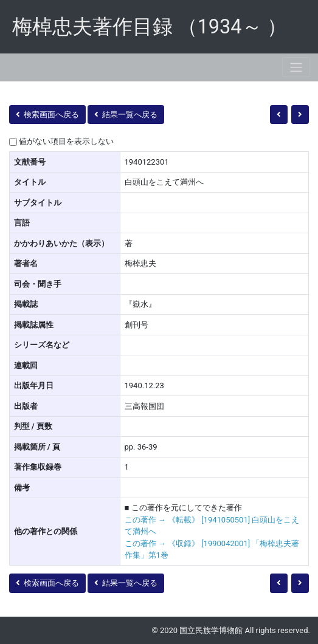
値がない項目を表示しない (66, 141)
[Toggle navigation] (296, 67)
